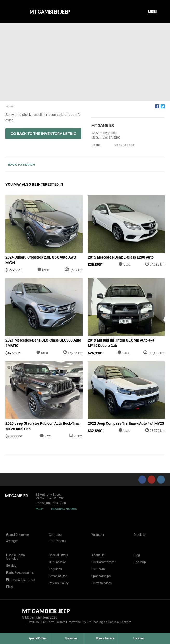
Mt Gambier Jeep (50, 12)
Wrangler (98, 535)
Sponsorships (101, 576)
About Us (98, 555)
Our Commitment (104, 562)
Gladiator (140, 535)
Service (11, 566)
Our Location (58, 562)
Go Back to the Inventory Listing (43, 134)
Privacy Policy (59, 583)
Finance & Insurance (20, 580)
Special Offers (58, 555)
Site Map (140, 562)
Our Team (98, 569)
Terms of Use (58, 576)
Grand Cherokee (17, 535)
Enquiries (55, 569)
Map (39, 509)
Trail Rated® (57, 541)
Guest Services (101, 583)
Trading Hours (64, 509)
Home (10, 107)
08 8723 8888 (124, 145)
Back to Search (22, 165)
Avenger (12, 541)
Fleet (10, 587)
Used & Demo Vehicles (16, 557)
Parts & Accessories (20, 573)
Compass (56, 535)
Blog (137, 555)
